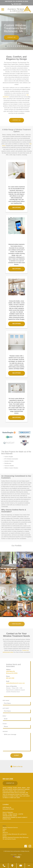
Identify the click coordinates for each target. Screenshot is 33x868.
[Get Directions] (12, 866)
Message (5, 731)
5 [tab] (14, 46)
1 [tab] (6, 46)
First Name (7, 700)
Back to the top (16, 766)
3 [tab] (10, 46)
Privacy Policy (14, 855)
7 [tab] (18, 46)
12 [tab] (27, 46)
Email (5, 716)
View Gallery (16, 624)
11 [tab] (25, 46)
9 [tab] (21, 46)
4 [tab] (12, 46)
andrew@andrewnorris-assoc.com (15, 683)
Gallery (5, 829)
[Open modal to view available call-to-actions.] (29, 866)
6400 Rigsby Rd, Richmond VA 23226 (17, 1)
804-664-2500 (16, 4)
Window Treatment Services (10, 827)
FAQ (4, 831)
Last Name (6, 708)
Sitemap (20, 855)
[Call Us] (4, 866)
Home (4, 826)
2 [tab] (8, 46)
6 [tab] (16, 46)
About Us (5, 832)
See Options (16, 207)
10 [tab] (23, 46)
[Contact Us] (21, 866)
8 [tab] (19, 46)
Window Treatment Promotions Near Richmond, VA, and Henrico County (16, 838)
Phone (5, 724)
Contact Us (11, 37)
